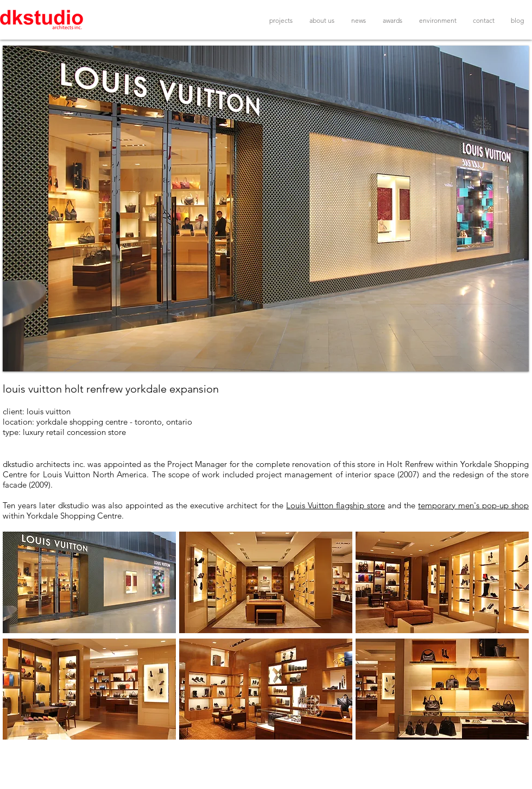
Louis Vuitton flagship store (335, 505)
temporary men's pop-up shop (473, 505)
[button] (266, 209)
